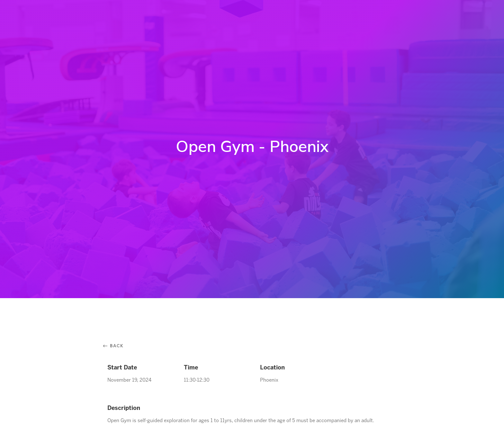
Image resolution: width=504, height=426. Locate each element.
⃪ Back (116, 346)
